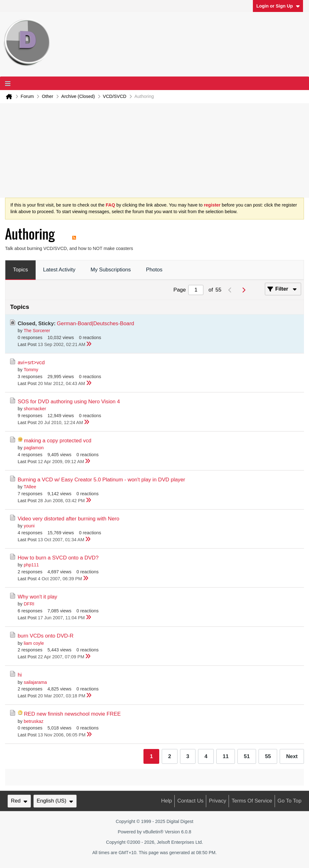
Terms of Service (252, 801)
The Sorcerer (37, 331)
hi (20, 675)
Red (19, 801)
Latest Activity (59, 270)
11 (226, 756)
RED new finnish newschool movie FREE (72, 714)
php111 (31, 565)
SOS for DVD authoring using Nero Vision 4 (69, 402)
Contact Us (190, 801)
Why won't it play (37, 597)
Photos (154, 270)
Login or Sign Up (278, 6)
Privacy (217, 801)
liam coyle (34, 643)
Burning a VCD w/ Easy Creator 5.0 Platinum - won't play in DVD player (101, 480)
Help (167, 801)
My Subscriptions (111, 270)
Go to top (289, 801)
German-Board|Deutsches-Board (95, 323)
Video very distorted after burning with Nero (68, 519)
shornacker (35, 409)
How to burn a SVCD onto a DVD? (58, 558)
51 (247, 756)
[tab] (20, 270)
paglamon (34, 448)
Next (292, 756)
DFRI (29, 604)
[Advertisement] (154, 150)
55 (268, 756)
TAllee (30, 487)
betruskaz (33, 721)
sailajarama (35, 682)
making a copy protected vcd (58, 441)
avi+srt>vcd (31, 363)
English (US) (55, 801)
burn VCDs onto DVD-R (46, 636)
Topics (20, 270)
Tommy (31, 370)
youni (29, 526)
